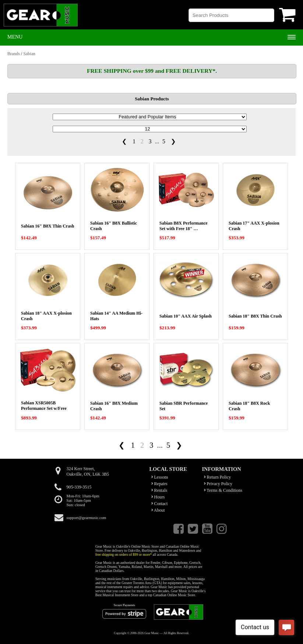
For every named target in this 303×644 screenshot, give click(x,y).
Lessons (160, 477)
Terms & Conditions (223, 490)
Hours (158, 497)
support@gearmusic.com (87, 518)
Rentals (159, 490)
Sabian (29, 54)
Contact (160, 504)
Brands (14, 54)
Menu (15, 37)
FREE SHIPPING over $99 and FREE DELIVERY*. (152, 71)
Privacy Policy (218, 484)
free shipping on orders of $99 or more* (124, 554)
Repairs (159, 484)
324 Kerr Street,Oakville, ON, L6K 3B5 (88, 471)
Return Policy (218, 477)
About (158, 510)
